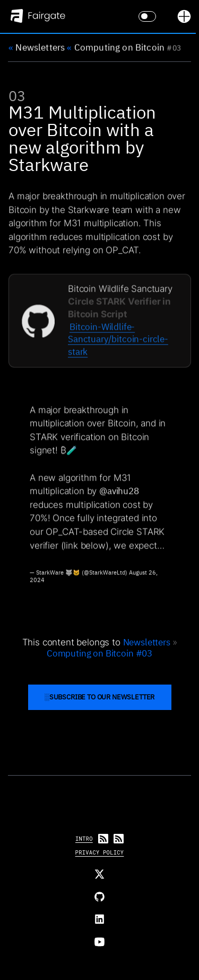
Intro (84, 839)
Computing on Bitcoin (116, 47)
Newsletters (37, 47)
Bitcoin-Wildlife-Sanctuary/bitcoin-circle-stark (118, 341)
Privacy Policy (100, 852)
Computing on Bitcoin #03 (99, 653)
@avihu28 (119, 493)
